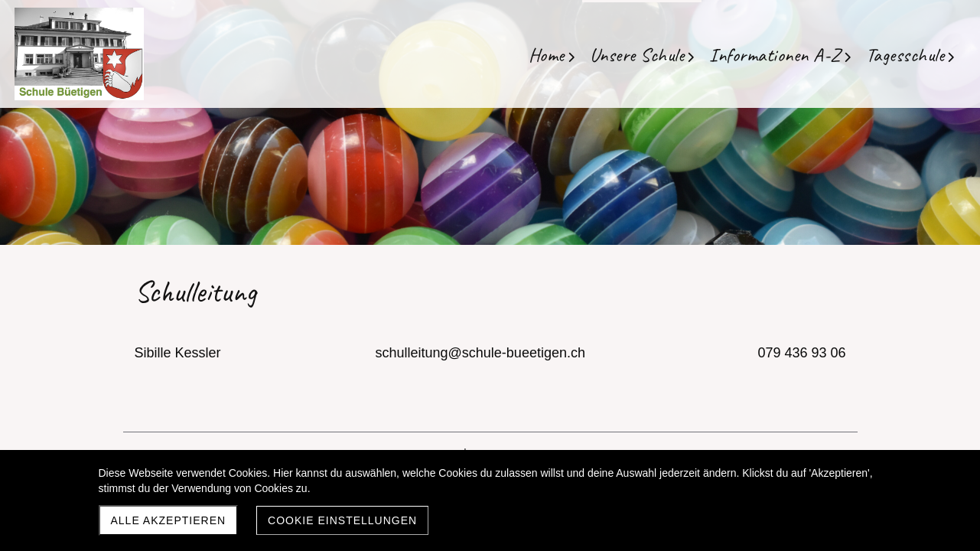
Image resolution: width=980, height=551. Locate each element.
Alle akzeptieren (169, 520)
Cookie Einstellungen (342, 520)
